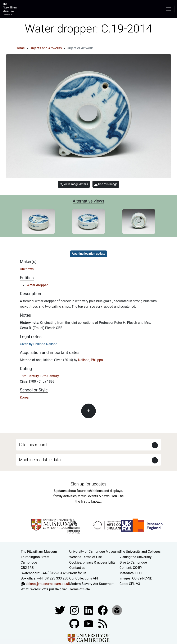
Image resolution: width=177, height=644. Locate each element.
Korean (25, 397)
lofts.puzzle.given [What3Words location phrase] (54, 589)
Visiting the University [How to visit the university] (135, 557)
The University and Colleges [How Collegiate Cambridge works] (140, 552)
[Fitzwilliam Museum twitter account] (60, 610)
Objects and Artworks (46, 48)
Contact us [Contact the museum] (77, 568)
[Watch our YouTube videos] (89, 623)
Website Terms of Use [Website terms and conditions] (86, 557)
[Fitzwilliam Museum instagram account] (75, 610)
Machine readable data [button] (40, 460)
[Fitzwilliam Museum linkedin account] (103, 610)
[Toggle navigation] (169, 9)
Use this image (106, 184)
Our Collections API (84, 578)
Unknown (27, 269)
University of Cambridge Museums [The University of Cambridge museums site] (95, 552)
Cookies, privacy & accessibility (92, 562)
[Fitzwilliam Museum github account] (75, 623)
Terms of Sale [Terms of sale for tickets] (80, 589)
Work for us (78, 573)
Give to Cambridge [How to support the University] (133, 562)
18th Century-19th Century (39, 376)
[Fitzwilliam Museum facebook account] (89, 610)
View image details (74, 184)
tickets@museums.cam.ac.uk (48, 584)
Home (20, 48)
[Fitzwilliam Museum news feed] (103, 623)
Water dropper (37, 285)
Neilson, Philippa (90, 360)
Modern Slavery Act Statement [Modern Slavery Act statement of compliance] (92, 584)
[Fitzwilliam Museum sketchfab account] (117, 610)
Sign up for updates (88, 484)
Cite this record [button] (33, 445)
